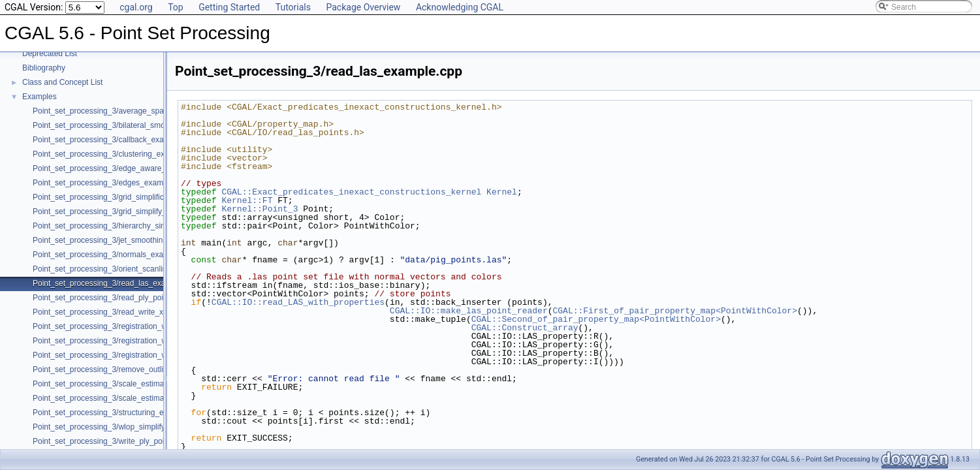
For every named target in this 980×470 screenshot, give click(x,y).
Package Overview (363, 7)
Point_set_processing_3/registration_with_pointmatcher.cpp (136, 355)
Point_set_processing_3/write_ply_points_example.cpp (128, 441)
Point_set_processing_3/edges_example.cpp (111, 183)
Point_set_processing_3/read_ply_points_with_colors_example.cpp (150, 298)
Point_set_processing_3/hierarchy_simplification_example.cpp (141, 226)
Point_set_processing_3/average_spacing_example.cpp (130, 111)
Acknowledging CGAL (460, 7)
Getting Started (229, 7)
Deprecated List (50, 54)
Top (176, 7)
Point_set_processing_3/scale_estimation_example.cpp (129, 398)
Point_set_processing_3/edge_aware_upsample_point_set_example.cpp (159, 168)
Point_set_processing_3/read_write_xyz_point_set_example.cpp (144, 312)
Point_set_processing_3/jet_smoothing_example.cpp (124, 240)
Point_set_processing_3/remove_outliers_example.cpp (128, 369)
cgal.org (136, 7)
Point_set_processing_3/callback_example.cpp (114, 140)
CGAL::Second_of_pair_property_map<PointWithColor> (596, 319)
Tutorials (293, 7)
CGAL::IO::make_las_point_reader (469, 311)
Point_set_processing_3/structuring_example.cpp (118, 413)
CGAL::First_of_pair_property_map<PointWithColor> (674, 311)
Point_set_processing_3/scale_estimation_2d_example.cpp (136, 384)
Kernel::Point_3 (260, 209)
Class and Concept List (62, 82)
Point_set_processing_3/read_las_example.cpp (115, 283)
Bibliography (44, 68)
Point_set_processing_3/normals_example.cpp (114, 255)
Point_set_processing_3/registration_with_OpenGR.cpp (129, 326)
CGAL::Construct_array (525, 328)
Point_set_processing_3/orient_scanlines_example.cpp (128, 269)
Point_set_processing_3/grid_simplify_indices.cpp (119, 211)
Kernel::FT (247, 200)
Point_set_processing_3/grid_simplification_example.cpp (131, 197)
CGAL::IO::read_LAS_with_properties (298, 302)
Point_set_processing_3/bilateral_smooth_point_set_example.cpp (147, 125)
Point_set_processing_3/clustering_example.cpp (117, 154)
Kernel (502, 192)
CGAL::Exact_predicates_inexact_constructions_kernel (351, 192)
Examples (40, 97)
